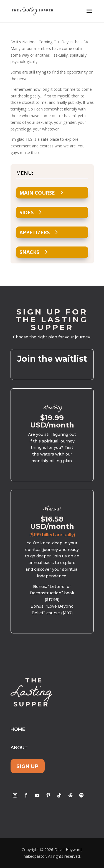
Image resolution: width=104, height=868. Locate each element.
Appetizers (35, 232)
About (19, 748)
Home (18, 729)
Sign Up (27, 766)
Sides (26, 212)
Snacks (29, 252)
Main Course (37, 193)
